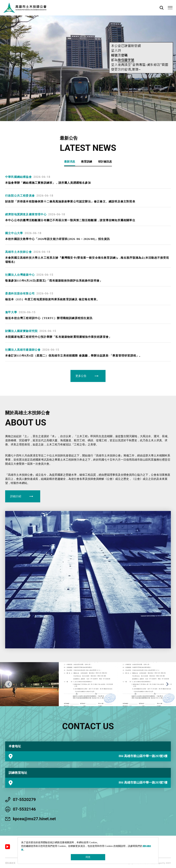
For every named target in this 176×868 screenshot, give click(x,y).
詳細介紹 (16, 496)
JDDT (168, 863)
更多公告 (81, 376)
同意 (88, 857)
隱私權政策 (10, 863)
